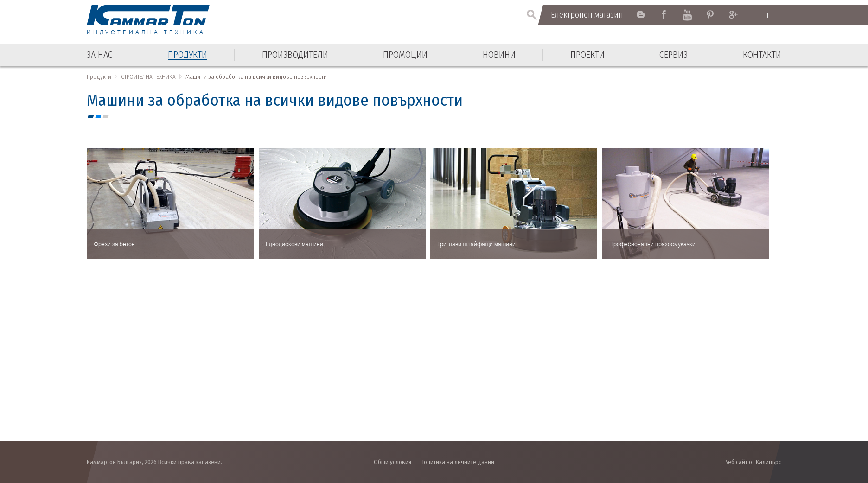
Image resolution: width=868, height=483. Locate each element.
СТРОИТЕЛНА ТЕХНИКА (148, 77)
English (759, 15)
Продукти (99, 77)
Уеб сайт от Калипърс (753, 462)
